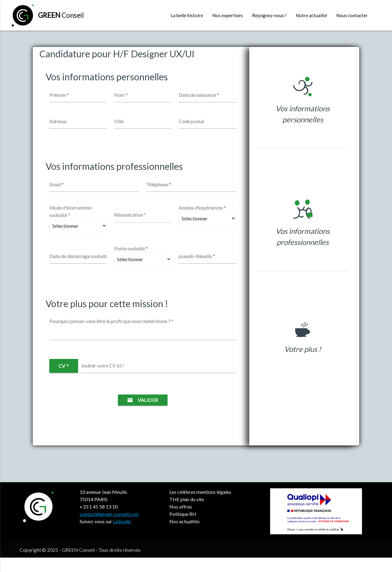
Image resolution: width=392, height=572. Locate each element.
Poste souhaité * (131, 263)
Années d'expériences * (202, 222)
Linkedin (122, 536)
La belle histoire (187, 15)
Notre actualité (311, 15)
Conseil (61, 15)
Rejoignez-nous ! (269, 15)
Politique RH (183, 528)
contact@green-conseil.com (109, 528)
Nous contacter (352, 15)
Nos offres (181, 521)
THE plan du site (187, 514)
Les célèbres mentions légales (200, 506)
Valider (143, 414)
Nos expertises (228, 15)
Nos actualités (185, 536)
